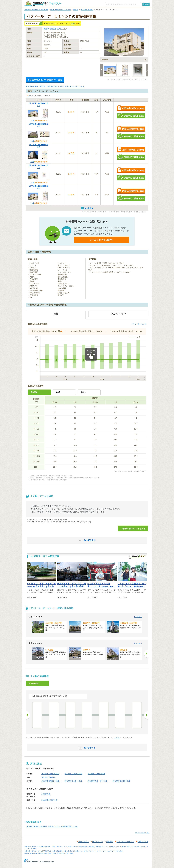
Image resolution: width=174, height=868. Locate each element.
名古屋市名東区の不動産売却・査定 (45, 80)
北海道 (27, 854)
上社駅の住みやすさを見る (133, 529)
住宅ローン (79, 851)
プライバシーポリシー (125, 842)
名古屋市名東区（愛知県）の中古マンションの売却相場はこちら (52, 827)
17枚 (32, 120)
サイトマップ (98, 842)
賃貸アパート (73, 847)
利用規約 (110, 842)
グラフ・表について (139, 324)
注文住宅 (27, 851)
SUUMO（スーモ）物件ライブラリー (43, 4)
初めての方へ (84, 842)
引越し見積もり (69, 851)
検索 (147, 4)
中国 (63, 854)
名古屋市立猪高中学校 (50, 774)
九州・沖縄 (69, 854)
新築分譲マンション (102, 847)
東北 (32, 854)
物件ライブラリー (90, 851)
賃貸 (72, 24)
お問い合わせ (143, 842)
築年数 (58, 392)
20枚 (32, 162)
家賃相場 (91, 847)
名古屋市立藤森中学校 (97, 774)
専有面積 (34, 392)
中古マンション (116, 847)
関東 (36, 854)
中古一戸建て (137, 847)
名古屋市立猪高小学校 (50, 781)
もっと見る (138, 617)
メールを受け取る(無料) (102, 240)
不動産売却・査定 (49, 851)
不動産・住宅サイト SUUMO (36, 10)
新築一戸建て (127, 847)
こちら (117, 738)
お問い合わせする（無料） (131, 108)
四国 (59, 854)
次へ (146, 715)
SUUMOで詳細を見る (131, 116)
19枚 (32, 141)
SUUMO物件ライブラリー (60, 10)
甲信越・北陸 (43, 854)
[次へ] (146, 654)
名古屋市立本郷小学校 (121, 781)
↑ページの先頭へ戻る (142, 833)
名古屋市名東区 (87, 10)
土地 (144, 847)
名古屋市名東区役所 (49, 800)
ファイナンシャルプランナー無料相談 (110, 851)
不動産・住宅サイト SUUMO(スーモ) (37, 847)
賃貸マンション (62, 847)
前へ (28, 715)
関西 (54, 854)
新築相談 (59, 851)
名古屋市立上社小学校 (73, 781)
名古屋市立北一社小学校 (97, 781)
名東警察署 (46, 794)
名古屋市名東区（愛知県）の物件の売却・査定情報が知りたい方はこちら (55, 86)
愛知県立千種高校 (49, 777)
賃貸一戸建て (83, 847)
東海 (50, 854)
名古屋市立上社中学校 (73, 774)
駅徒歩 (83, 392)
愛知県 (76, 10)
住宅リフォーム (37, 851)
